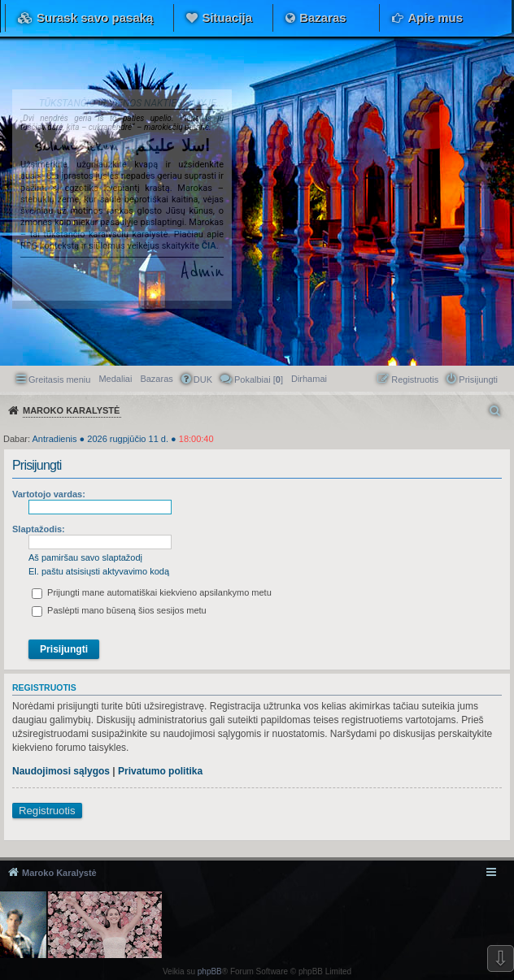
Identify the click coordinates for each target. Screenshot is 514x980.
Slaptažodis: (39, 529)
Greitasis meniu (59, 379)
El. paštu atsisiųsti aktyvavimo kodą (99, 571)
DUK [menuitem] (203, 379)
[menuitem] (309, 379)
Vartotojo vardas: (49, 494)
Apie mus (435, 17)
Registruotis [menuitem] (415, 379)
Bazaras (323, 17)
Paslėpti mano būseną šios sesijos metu (119, 610)
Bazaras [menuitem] (156, 379)
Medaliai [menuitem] (115, 379)
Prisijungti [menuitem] (478, 379)
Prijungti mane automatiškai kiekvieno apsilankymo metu (152, 592)
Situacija (227, 17)
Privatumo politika (160, 771)
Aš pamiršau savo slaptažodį (85, 557)
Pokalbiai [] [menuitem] (259, 379)
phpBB (210, 971)
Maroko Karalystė (59, 873)
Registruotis (47, 811)
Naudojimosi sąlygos (61, 771)
